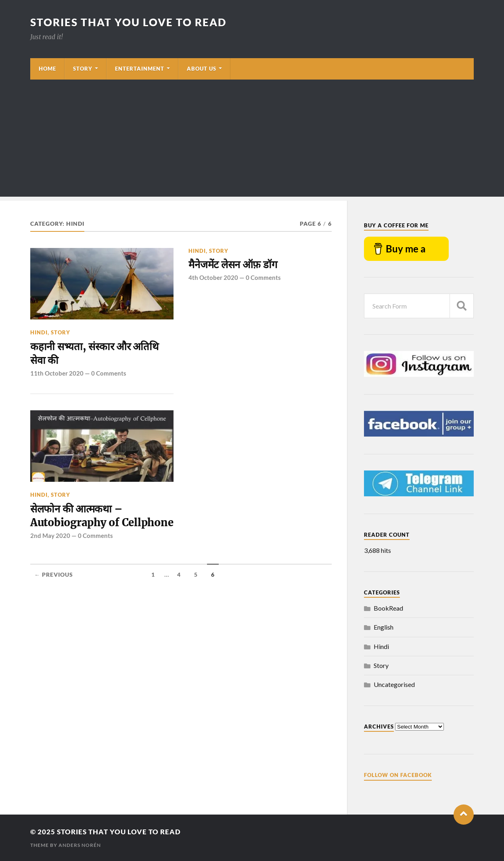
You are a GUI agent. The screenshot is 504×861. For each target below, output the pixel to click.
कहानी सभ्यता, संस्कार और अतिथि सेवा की (94, 353)
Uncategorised (394, 684)
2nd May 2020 (50, 535)
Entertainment (140, 69)
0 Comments (109, 373)
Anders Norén (80, 845)
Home (47, 69)
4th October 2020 (213, 277)
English (384, 627)
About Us (202, 69)
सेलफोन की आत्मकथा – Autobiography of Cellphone (102, 516)
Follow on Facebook (398, 775)
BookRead (388, 608)
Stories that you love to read (128, 22)
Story (83, 69)
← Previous (54, 575)
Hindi (39, 332)
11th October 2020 (57, 373)
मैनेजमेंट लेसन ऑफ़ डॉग (233, 265)
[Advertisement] (252, 140)
